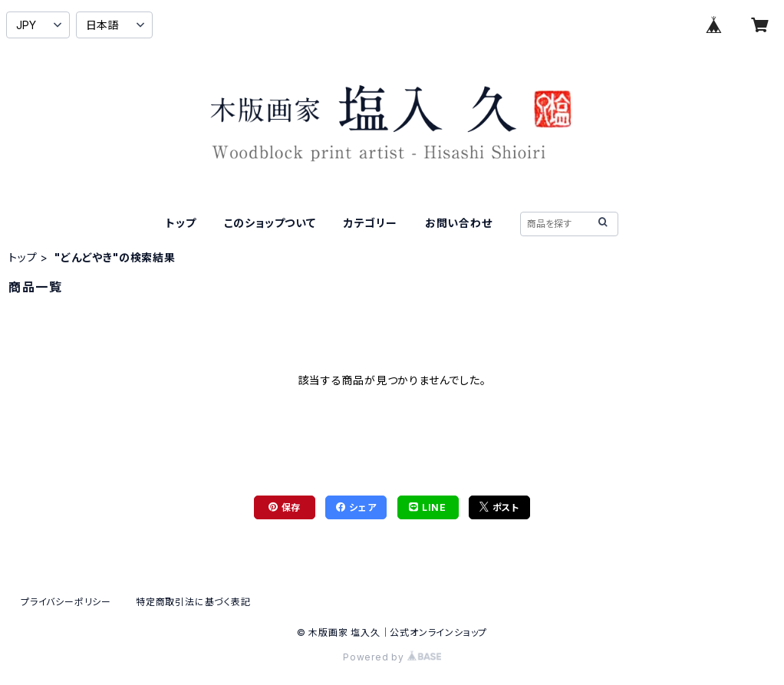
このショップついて (270, 223)
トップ (181, 223)
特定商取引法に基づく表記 (193, 602)
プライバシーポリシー (66, 602)
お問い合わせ (459, 223)
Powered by (392, 657)
